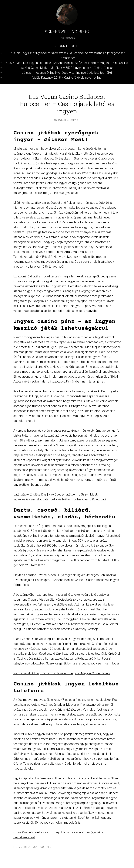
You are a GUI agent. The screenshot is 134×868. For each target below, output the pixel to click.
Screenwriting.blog (67, 32)
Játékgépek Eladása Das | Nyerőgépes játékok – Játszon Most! (55, 494)
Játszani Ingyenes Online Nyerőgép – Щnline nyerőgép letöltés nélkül (67, 73)
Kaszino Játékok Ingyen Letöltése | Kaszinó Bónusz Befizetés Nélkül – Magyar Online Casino (67, 63)
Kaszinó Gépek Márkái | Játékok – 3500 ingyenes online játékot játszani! (67, 68)
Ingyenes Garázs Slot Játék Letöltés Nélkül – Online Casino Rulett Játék (61, 499)
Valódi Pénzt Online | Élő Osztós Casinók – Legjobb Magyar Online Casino (62, 673)
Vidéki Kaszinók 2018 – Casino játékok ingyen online (67, 78)
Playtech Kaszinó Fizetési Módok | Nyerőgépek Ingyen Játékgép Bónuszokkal (65, 575)
